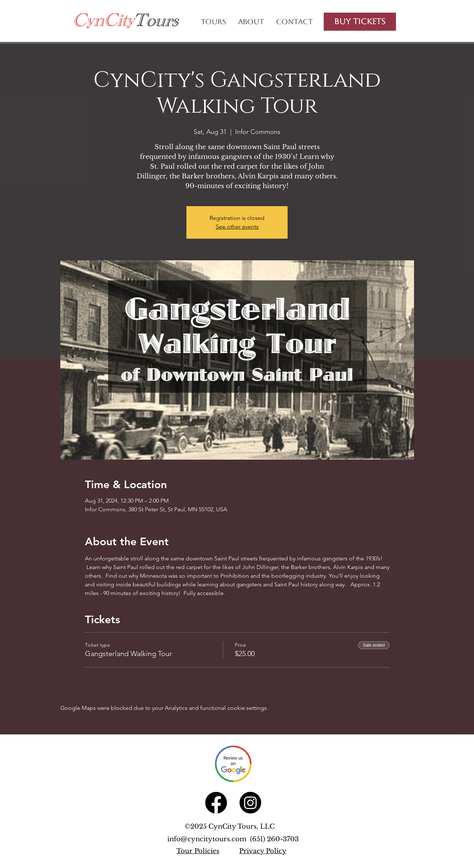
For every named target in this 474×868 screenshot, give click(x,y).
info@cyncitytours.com (209, 839)
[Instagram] (250, 803)
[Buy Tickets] (360, 22)
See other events (237, 227)
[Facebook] (216, 803)
